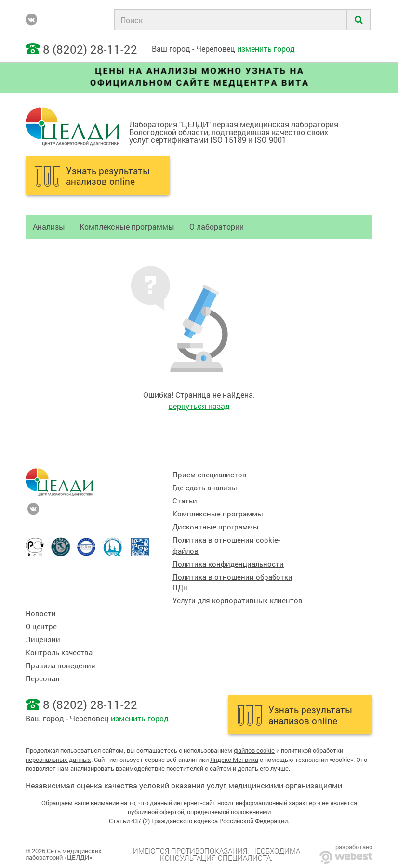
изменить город (266, 48)
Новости (41, 614)
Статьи (185, 501)
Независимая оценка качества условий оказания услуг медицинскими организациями (184, 785)
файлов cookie (254, 750)
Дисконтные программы (216, 527)
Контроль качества (59, 653)
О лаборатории (217, 226)
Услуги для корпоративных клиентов (238, 601)
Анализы (49, 226)
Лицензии (43, 640)
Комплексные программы (127, 226)
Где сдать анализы (205, 488)
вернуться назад (199, 406)
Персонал (42, 679)
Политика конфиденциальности (228, 564)
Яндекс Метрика (234, 759)
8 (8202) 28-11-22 (90, 49)
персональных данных (58, 759)
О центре (41, 627)
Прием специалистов (210, 475)
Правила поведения (60, 666)
